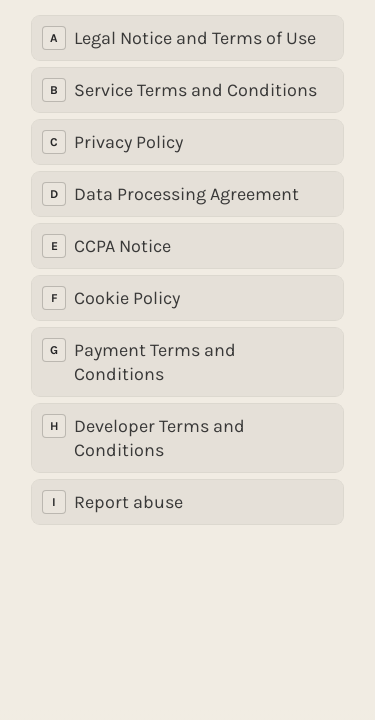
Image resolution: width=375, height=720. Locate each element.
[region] (187, 649)
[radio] (187, 38)
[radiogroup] (187, 270)
